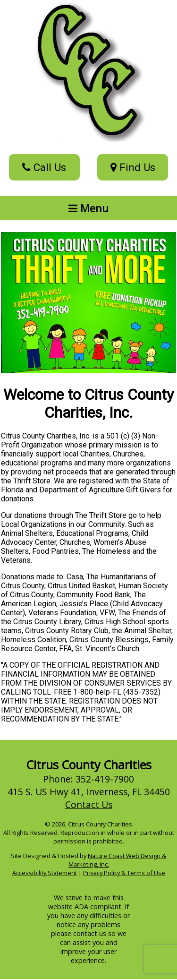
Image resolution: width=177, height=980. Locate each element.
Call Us (44, 167)
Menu (88, 208)
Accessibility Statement (45, 873)
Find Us (133, 167)
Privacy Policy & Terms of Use (124, 873)
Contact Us (89, 804)
